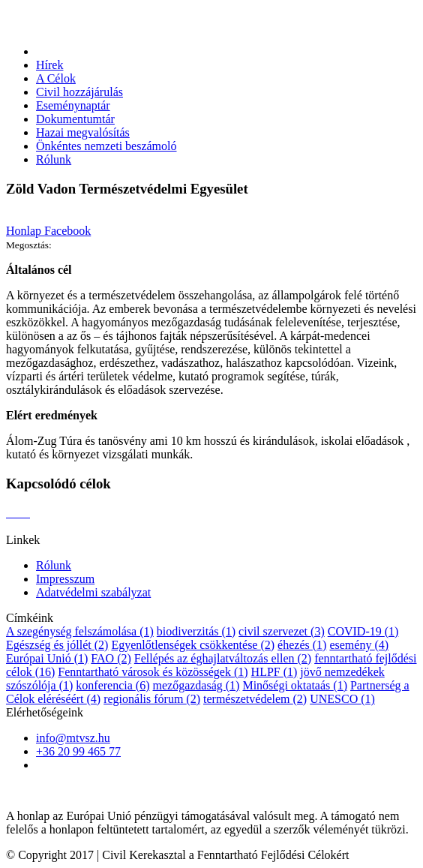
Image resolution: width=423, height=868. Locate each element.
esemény (359, 645)
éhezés (302, 645)
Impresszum (65, 579)
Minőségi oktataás (295, 685)
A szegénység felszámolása (80, 631)
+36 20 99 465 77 (78, 751)
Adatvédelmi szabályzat (93, 592)
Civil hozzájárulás (79, 92)
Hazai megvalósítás (83, 132)
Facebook (67, 231)
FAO (111, 658)
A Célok (56, 78)
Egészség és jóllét (57, 645)
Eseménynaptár (73, 105)
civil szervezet (282, 631)
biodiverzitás (196, 631)
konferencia (112, 685)
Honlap (25, 231)
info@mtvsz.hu (73, 738)
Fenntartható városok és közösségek (153, 672)
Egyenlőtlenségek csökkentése (193, 645)
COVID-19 (363, 631)
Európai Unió (47, 658)
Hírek (49, 65)
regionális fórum (152, 699)
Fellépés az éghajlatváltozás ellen (223, 658)
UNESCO (342, 699)
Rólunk (54, 159)
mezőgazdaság (196, 685)
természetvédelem (255, 699)
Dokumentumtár (75, 119)
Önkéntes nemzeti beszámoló (106, 146)
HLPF (274, 672)
